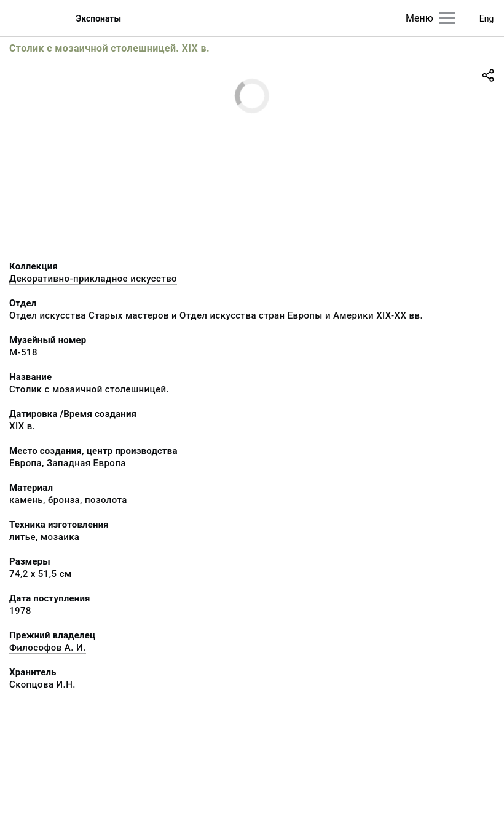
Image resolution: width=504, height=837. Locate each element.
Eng (487, 18)
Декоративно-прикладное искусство (93, 279)
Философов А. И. (48, 648)
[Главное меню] (447, 18)
